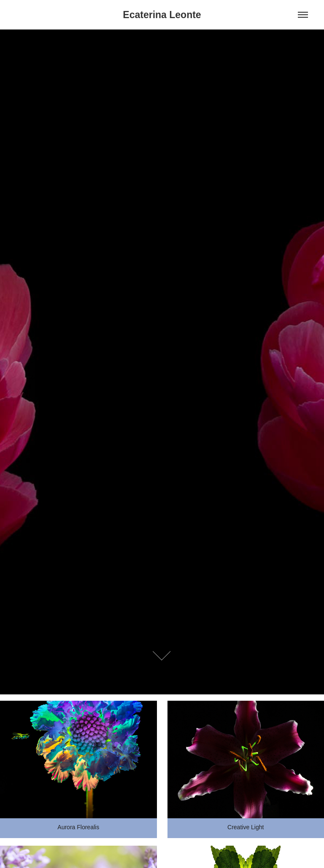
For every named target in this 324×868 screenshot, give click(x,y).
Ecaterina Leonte (162, 15)
